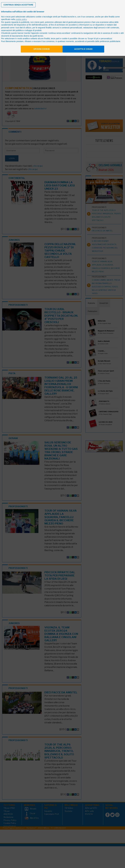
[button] (18, 5)
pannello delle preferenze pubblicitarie (104, 41)
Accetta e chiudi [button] (83, 49)
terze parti (40, 22)
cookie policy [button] (21, 19)
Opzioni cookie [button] (42, 49)
